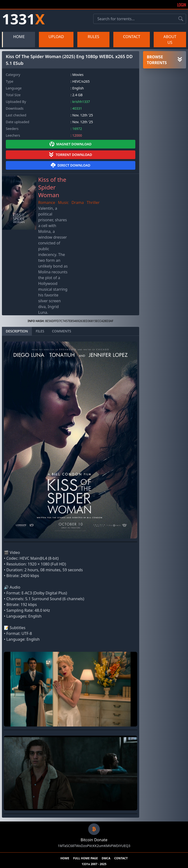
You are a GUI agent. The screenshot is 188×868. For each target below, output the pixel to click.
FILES (40, 331)
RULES (94, 37)
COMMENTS (62, 331)
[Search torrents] (181, 19)
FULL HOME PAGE (85, 858)
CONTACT (132, 37)
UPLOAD (56, 37)
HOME (19, 37)
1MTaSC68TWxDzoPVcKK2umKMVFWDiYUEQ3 (94, 846)
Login (182, 5)
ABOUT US (170, 40)
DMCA (106, 858)
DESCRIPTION (17, 331)
